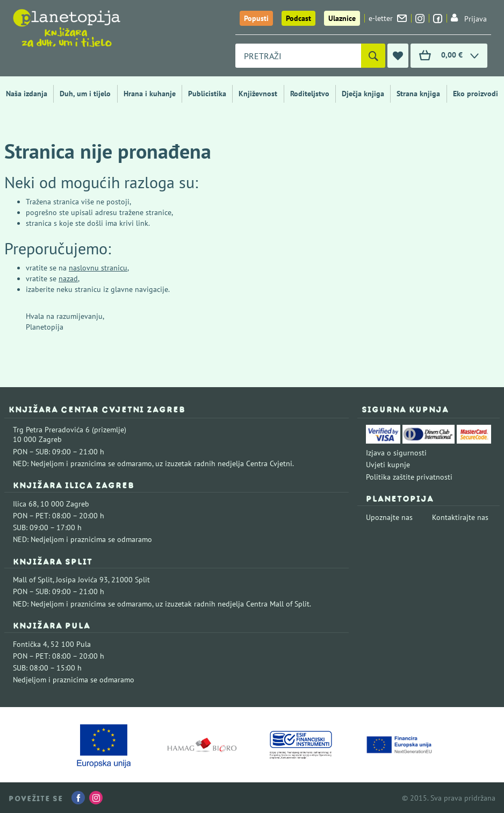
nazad (68, 279)
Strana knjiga (418, 94)
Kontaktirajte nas (460, 517)
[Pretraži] (373, 56)
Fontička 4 (30, 644)
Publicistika (207, 94)
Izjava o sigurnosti (396, 453)
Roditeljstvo (310, 94)
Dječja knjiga (363, 94)
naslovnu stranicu (98, 268)
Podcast (298, 18)
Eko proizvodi (476, 94)
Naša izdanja (27, 94)
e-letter (388, 18)
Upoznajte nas (389, 517)
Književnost (258, 94)
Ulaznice (342, 18)
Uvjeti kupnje (388, 465)
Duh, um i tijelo (85, 94)
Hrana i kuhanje (150, 94)
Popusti (256, 18)
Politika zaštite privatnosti (409, 477)
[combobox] (298, 56)
